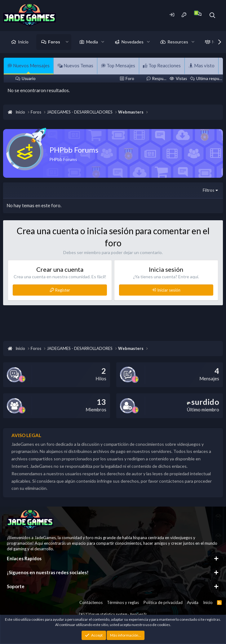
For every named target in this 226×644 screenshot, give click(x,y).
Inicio (23, 42)
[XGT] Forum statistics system (113, 614)
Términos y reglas (123, 602)
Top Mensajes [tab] (118, 65)
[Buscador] (213, 15)
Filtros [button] (208, 190)
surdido (203, 402)
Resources (178, 42)
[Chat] (199, 14)
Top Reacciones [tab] (162, 65)
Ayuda (193, 602)
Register (63, 290)
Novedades (133, 42)
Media (92, 42)
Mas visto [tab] (202, 65)
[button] (67, 42)
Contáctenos (91, 602)
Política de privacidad (163, 602)
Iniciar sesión (169, 290)
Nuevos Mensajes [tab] (29, 65)
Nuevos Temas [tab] (75, 65)
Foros (54, 42)
